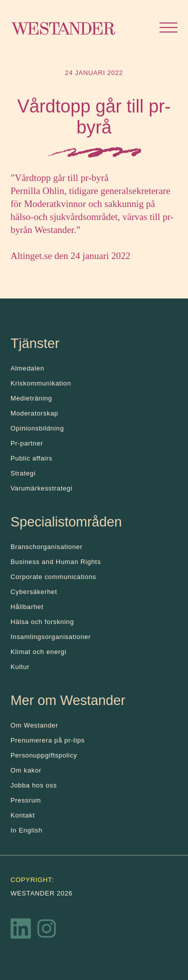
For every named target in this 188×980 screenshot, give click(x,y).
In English (27, 830)
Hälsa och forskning (42, 622)
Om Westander (34, 725)
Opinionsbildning (37, 428)
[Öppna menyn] (168, 29)
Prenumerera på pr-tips (48, 740)
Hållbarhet (27, 607)
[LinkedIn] (21, 931)
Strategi (23, 473)
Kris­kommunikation (41, 383)
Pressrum (26, 800)
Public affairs (31, 458)
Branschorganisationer (47, 547)
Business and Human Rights (56, 562)
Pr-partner (27, 443)
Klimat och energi (39, 652)
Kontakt (23, 815)
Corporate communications (53, 577)
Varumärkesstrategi (41, 488)
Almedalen (27, 368)
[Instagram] (47, 931)
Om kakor (26, 770)
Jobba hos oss (34, 785)
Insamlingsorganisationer (51, 637)
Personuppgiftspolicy (44, 755)
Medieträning (31, 398)
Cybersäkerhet (34, 592)
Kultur (20, 667)
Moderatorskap (34, 413)
